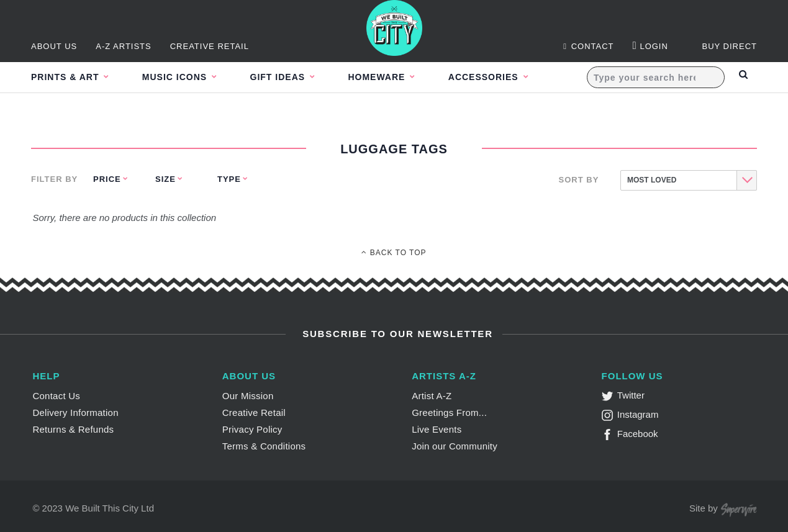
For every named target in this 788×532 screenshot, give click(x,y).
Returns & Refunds (73, 429)
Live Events (437, 429)
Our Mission (248, 396)
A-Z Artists (124, 46)
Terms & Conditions (264, 446)
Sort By (579, 180)
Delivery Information (75, 413)
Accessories (512, 77)
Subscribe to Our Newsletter (396, 334)
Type (229, 179)
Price (107, 179)
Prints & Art (66, 77)
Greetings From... (449, 413)
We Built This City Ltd (110, 508)
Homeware (398, 77)
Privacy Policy (252, 429)
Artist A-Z (432, 396)
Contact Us (56, 396)
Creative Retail (210, 46)
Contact (588, 46)
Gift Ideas (292, 77)
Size (165, 179)
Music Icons (183, 77)
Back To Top (394, 253)
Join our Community (455, 446)
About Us (54, 46)
